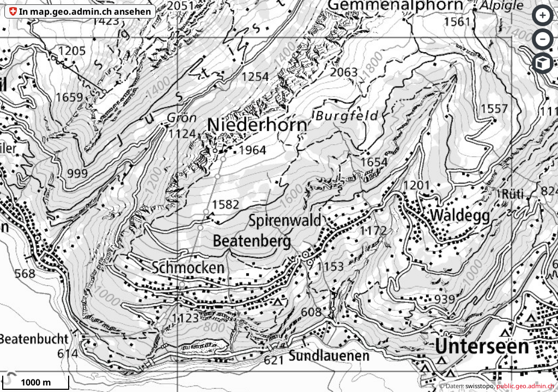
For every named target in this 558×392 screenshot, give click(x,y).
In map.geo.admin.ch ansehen (85, 11)
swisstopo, (480, 386)
